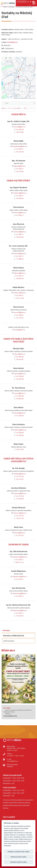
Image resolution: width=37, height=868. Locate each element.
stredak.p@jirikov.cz (19, 474)
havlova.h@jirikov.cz (18, 374)
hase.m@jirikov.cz (18, 533)
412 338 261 (18, 315)
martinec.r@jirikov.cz (18, 293)
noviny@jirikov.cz (19, 330)
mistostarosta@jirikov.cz (18, 146)
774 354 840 (18, 499)
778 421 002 (18, 132)
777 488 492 (18, 259)
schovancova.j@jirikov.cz (19, 557)
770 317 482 (18, 449)
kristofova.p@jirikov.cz (19, 430)
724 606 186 (18, 379)
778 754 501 (18, 359)
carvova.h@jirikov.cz (18, 312)
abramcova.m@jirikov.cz (18, 610)
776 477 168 (18, 298)
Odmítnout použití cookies (18, 857)
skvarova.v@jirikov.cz (19, 513)
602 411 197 (18, 562)
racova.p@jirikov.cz (19, 393)
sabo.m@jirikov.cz (18, 354)
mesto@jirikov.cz (12, 42)
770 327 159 (18, 518)
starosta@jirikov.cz (19, 127)
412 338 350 (18, 357)
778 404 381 (18, 237)
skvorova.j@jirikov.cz (18, 232)
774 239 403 (18, 435)
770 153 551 (18, 616)
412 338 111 (18, 149)
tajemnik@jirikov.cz (19, 166)
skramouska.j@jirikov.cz (19, 593)
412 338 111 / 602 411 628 (15, 756)
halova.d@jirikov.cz (19, 413)
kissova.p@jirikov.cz (19, 213)
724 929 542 (18, 198)
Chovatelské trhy (10, 716)
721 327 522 (18, 535)
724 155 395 (18, 152)
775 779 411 (18, 318)
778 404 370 (18, 278)
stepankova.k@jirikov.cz (19, 576)
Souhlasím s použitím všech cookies (19, 852)
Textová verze (22, 2)
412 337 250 (18, 476)
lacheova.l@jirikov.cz (18, 253)
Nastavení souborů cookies (18, 862)
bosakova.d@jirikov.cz (18, 193)
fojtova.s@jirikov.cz (19, 273)
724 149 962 (18, 171)
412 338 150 (18, 129)
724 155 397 (18, 479)
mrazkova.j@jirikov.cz (19, 493)
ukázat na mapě (12, 750)
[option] (18, 679)
